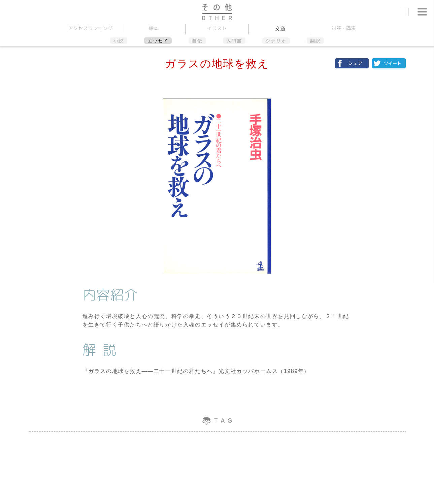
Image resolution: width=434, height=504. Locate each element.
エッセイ (158, 41)
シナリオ (276, 41)
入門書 (234, 41)
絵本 (154, 28)
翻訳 (315, 41)
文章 (280, 29)
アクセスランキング (91, 28)
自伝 (197, 41)
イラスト (217, 28)
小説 (119, 41)
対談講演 (344, 28)
